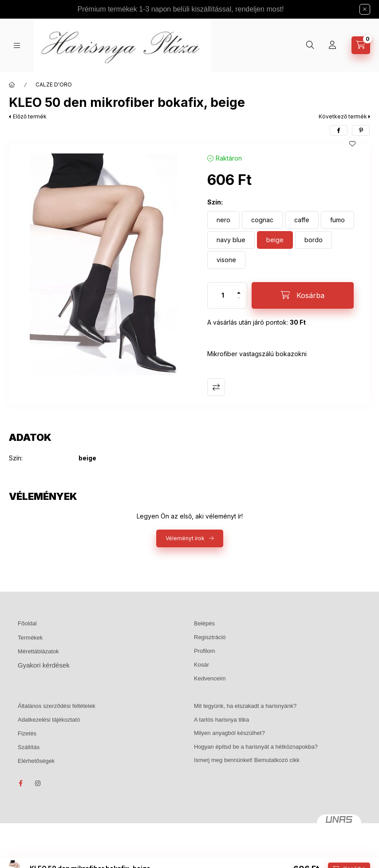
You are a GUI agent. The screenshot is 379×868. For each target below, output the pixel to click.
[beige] (275, 240)
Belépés (204, 623)
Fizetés (27, 733)
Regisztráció (210, 637)
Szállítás (29, 747)
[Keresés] (310, 45)
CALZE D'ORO (54, 84)
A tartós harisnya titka (221, 720)
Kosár (201, 665)
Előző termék (30, 116)
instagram (38, 783)
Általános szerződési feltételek (57, 706)
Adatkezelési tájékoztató (49, 720)
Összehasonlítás (216, 387)
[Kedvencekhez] (352, 144)
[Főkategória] (12, 85)
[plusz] (239, 289)
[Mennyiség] (223, 295)
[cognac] (262, 220)
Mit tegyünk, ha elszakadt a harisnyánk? (245, 706)
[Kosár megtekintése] (361, 45)
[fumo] (338, 220)
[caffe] (302, 220)
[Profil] (332, 45)
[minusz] (239, 302)
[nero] (223, 220)
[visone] (226, 260)
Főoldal (27, 623)
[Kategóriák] (17, 45)
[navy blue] (231, 240)
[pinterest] (361, 130)
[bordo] (314, 240)
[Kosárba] (303, 295)
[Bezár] (365, 9)
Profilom (205, 651)
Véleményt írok (185, 538)
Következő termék (343, 116)
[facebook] (339, 130)
